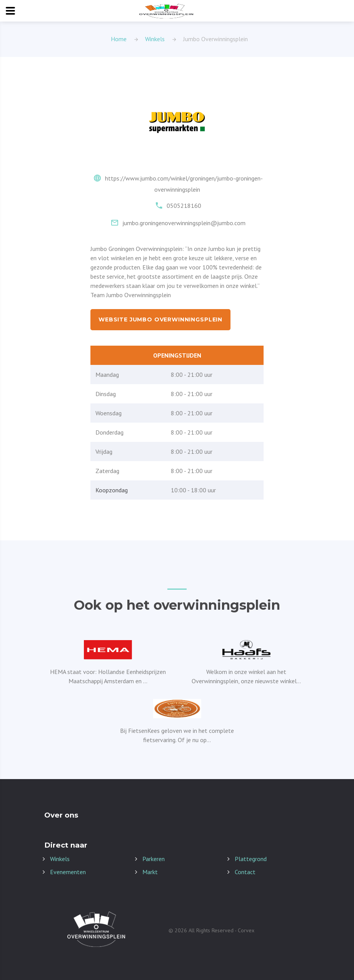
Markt (150, 872)
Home (119, 39)
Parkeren (154, 859)
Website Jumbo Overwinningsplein (160, 319)
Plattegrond (251, 859)
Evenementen (68, 872)
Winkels (155, 39)
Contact (245, 872)
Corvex (246, 930)
